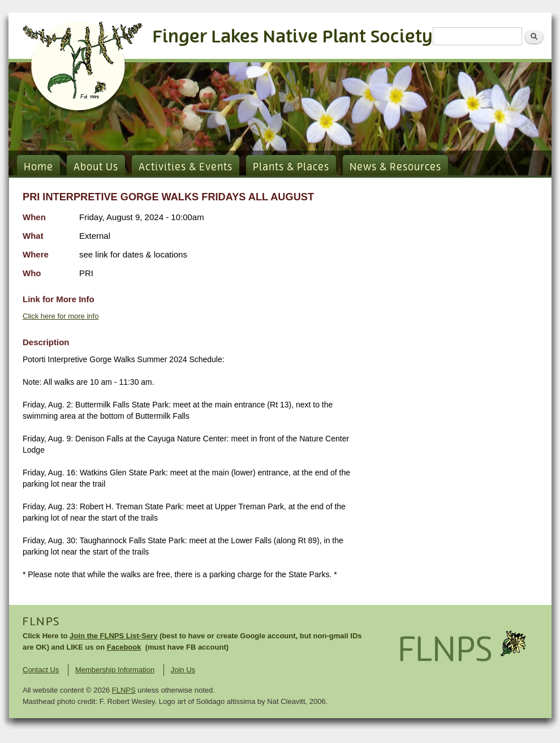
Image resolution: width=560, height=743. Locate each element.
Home (38, 168)
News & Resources (395, 168)
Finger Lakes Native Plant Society (293, 37)
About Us (96, 168)
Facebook (124, 647)
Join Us (183, 670)
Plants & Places (291, 168)
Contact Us (41, 670)
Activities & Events (186, 168)
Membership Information (115, 670)
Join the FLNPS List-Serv (113, 636)
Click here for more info (61, 316)
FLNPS (41, 622)
